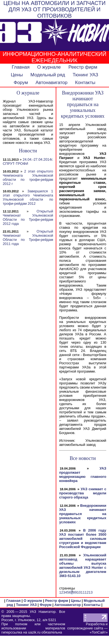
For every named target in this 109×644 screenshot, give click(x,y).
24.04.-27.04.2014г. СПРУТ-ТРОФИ (28, 161)
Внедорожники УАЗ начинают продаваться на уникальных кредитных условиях (83, 514)
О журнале (49, 67)
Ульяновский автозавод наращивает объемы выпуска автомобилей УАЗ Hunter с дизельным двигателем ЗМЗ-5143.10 (83, 565)
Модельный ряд (48, 75)
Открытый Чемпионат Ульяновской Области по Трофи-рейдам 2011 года (28, 238)
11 (83, 592)
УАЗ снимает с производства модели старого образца (83, 493)
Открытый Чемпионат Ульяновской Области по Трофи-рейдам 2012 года (28, 217)
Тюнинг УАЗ (85, 75)
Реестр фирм (83, 67)
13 (91, 592)
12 (87, 592)
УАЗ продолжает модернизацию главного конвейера (83, 475)
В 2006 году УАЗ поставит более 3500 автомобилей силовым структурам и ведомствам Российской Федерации (83, 539)
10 (79, 592)
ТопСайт (99, 632)
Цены (17, 75)
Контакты (85, 83)
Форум (21, 83)
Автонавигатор (52, 83)
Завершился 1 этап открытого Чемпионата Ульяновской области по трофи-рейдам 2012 (28, 197)
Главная (21, 67)
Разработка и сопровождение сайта (87, 626)
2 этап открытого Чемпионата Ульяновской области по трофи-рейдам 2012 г (28, 177)
